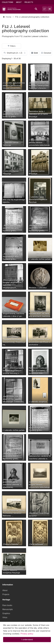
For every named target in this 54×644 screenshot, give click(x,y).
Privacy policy (27, 635)
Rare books (7, 605)
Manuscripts (8, 609)
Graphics (6, 613)
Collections (8, 2)
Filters (11, 46)
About (19, 2)
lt (45, 9)
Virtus (5, 617)
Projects (29, 2)
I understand (27, 641)
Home (9, 17)
